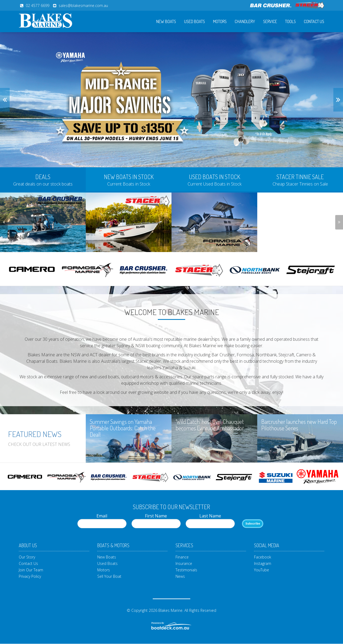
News (180, 576)
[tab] (43, 179)
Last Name (210, 521)
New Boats (166, 21)
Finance (182, 557)
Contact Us (314, 21)
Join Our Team (31, 570)
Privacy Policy (30, 576)
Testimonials (186, 570)
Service (270, 21)
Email (102, 521)
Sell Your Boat (109, 576)
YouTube (262, 570)
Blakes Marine (170, 610)
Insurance (184, 563)
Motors (220, 21)
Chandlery (245, 21)
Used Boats (195, 21)
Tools (290, 21)
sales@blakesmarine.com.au (83, 5)
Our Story (27, 557)
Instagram (263, 563)
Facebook (263, 557)
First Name (156, 521)
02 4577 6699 (38, 5)
